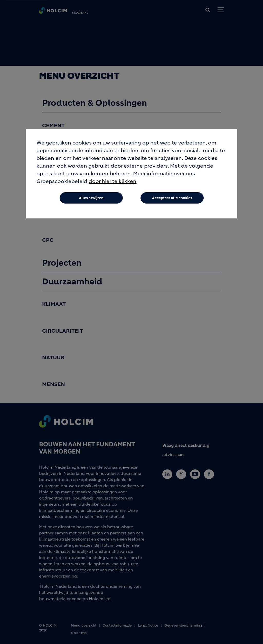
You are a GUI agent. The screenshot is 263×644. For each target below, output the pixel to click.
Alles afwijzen (91, 199)
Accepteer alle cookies (172, 199)
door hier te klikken (112, 182)
